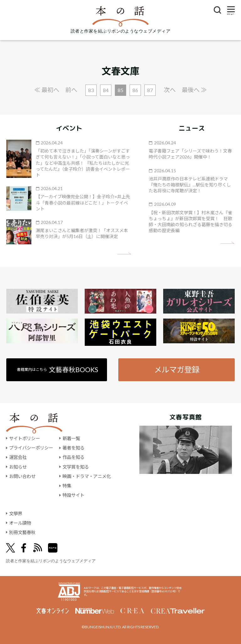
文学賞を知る (76, 467)
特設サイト (73, 495)
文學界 (16, 514)
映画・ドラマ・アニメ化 (87, 476)
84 (106, 90)
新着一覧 (71, 438)
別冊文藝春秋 (22, 532)
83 (91, 90)
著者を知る (73, 448)
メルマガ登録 (177, 369)
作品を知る (73, 457)
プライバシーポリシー (31, 448)
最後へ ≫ (194, 90)
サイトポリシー (24, 438)
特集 (67, 486)
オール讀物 (20, 523)
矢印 (124, 254)
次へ (170, 90)
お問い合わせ (22, 476)
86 (135, 90)
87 (150, 90)
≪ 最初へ (47, 90)
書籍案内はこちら (58, 369)
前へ (71, 90)
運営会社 (18, 457)
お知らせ (18, 467)
